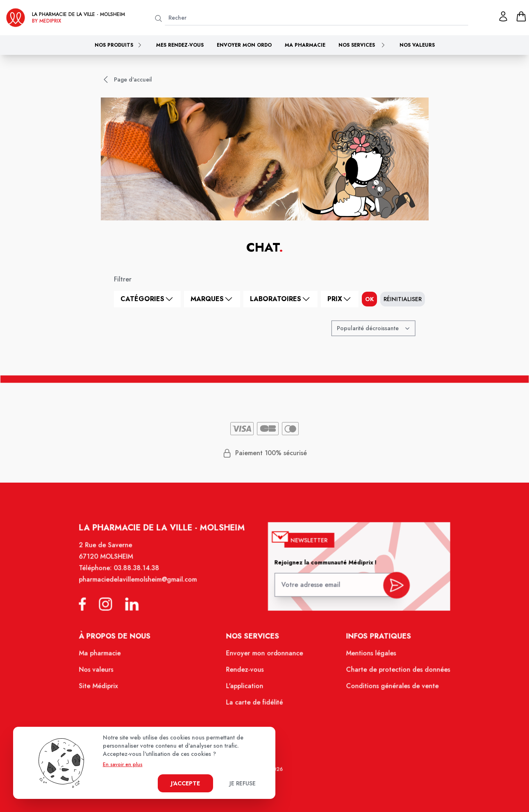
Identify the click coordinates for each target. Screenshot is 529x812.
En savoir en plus (123, 764)
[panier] (521, 16)
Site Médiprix (106, 690)
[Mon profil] (503, 16)
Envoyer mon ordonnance (264, 658)
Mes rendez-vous (180, 45)
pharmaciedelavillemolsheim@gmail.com (143, 587)
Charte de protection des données (392, 674)
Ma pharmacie (305, 45)
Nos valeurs (417, 45)
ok (369, 299)
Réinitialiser (403, 299)
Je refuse (243, 783)
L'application (245, 690)
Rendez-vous (245, 674)
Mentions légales (367, 658)
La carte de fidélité (255, 705)
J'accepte (185, 783)
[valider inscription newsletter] (391, 591)
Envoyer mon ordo (244, 45)
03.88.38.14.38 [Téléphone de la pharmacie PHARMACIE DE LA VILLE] (142, 576)
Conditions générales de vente (387, 690)
